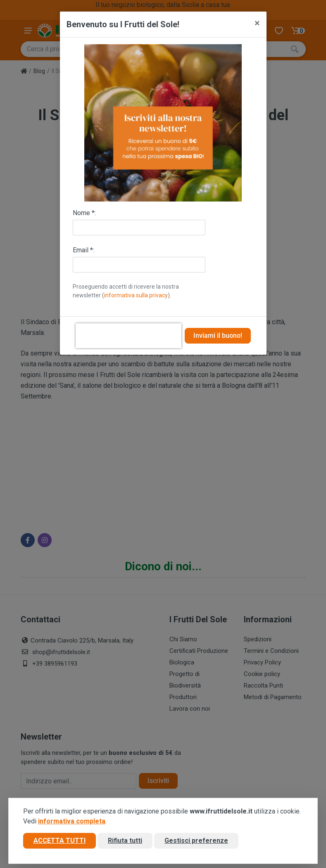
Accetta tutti (59, 841)
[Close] (257, 23)
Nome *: (84, 213)
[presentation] (128, 336)
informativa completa (72, 821)
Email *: (83, 250)
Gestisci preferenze (196, 841)
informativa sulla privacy (136, 295)
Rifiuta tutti (125, 841)
